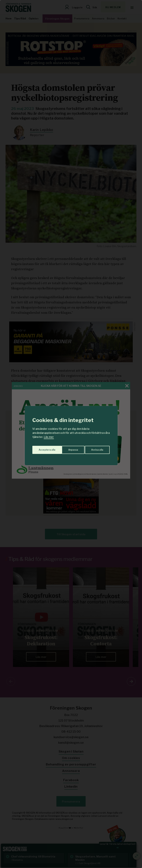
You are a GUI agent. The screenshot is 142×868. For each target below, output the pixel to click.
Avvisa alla (67, 448)
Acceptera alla (95, 448)
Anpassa (43, 448)
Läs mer (49, 437)
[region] (71, 434)
